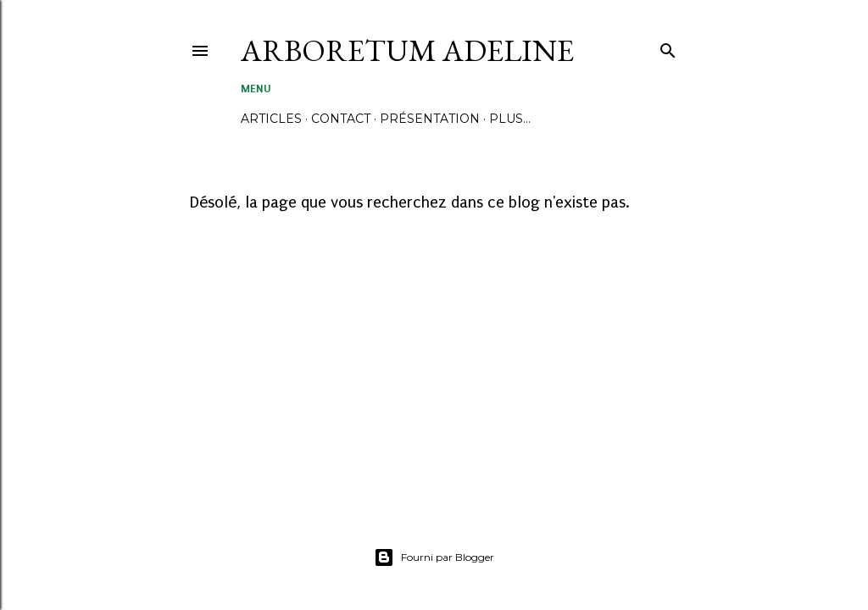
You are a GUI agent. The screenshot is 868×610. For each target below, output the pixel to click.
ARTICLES (271, 119)
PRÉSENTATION (430, 119)
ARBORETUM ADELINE (407, 50)
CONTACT (341, 119)
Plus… (510, 119)
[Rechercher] (668, 47)
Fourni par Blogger (434, 557)
